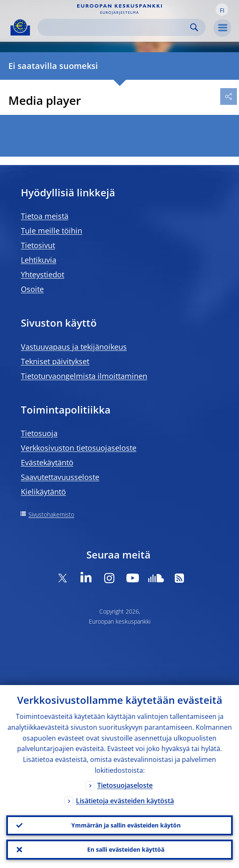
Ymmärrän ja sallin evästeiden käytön (126, 825)
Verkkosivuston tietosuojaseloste (79, 448)
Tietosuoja (39, 433)
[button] (222, 10)
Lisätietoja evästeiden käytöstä (125, 801)
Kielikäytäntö (43, 492)
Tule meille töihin (52, 231)
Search (194, 27)
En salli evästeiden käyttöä (126, 849)
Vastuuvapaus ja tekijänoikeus (74, 347)
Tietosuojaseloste (125, 785)
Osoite (32, 289)
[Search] (115, 27)
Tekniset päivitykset (55, 361)
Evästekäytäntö (47, 462)
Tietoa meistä (45, 216)
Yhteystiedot (43, 274)
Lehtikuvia (39, 260)
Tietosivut (38, 245)
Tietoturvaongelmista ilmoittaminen (84, 376)
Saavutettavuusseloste (60, 477)
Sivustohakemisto (51, 514)
